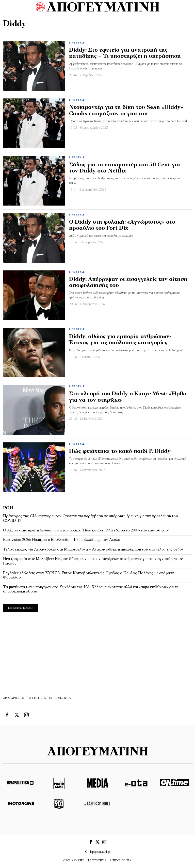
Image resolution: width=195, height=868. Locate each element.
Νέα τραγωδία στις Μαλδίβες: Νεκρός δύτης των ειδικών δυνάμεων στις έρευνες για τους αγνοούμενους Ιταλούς (93, 561)
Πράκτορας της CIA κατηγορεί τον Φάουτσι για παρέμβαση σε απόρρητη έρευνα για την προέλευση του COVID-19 (91, 518)
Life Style (77, 43)
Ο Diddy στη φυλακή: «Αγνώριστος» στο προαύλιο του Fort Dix (122, 225)
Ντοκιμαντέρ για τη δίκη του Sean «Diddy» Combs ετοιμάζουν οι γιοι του (126, 111)
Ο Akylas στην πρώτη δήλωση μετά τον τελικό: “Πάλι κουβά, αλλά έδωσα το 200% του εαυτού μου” (86, 530)
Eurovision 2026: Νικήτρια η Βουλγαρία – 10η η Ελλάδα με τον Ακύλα (62, 540)
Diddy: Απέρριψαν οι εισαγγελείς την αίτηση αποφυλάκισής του (128, 283)
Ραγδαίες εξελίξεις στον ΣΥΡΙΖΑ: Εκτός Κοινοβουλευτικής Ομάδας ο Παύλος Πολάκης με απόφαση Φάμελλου (89, 575)
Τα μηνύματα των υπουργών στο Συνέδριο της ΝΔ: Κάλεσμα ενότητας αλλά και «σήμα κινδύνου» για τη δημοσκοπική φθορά (91, 589)
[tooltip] (7, 715)
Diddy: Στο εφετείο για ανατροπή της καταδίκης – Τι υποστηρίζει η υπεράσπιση (125, 53)
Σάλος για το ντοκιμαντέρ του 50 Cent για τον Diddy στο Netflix (125, 168)
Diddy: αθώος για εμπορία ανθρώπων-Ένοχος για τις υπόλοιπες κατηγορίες (120, 340)
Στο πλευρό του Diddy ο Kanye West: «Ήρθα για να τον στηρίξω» (128, 397)
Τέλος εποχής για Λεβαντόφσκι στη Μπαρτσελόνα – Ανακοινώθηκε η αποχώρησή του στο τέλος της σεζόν (93, 549)
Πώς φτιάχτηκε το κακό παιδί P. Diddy (120, 451)
